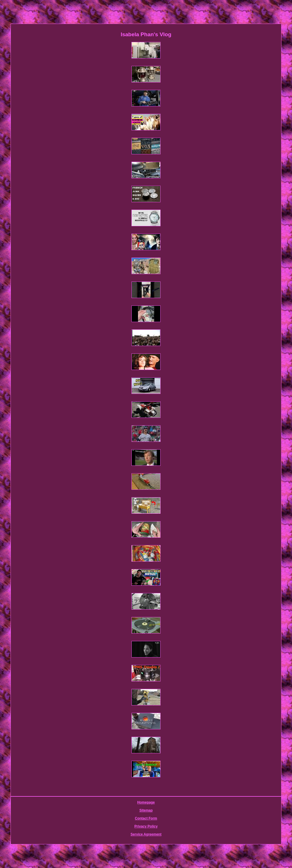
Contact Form (146, 818)
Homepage (146, 802)
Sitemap (146, 810)
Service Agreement (146, 834)
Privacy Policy (146, 826)
